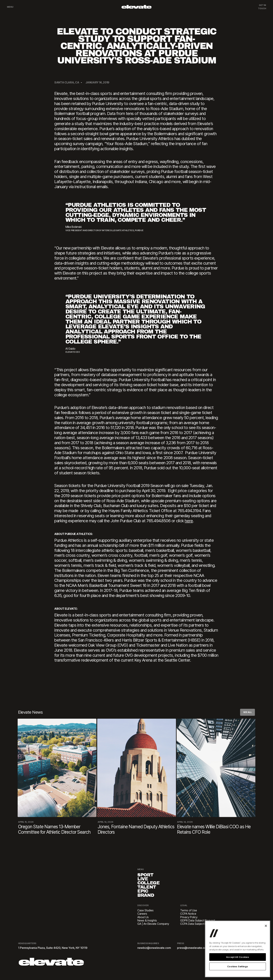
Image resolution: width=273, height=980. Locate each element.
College (151, 885)
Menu (10, 7)
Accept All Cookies (238, 957)
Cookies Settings (238, 966)
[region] (238, 949)
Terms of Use (189, 916)
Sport (147, 875)
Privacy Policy (189, 923)
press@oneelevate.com (193, 953)
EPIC (144, 895)
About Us (143, 923)
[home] (136, 7)
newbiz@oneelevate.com (154, 953)
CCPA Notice (188, 919)
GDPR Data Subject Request (198, 926)
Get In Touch (262, 7)
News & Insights (147, 926)
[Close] (266, 926)
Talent (149, 890)
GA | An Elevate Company (153, 930)
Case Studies (145, 916)
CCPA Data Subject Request (197, 930)
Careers (142, 919)
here (189, 521)
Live (144, 880)
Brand (147, 900)
